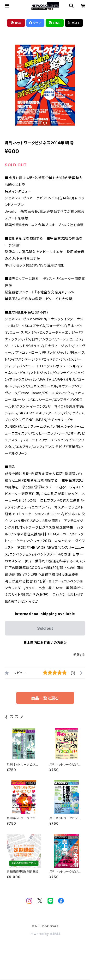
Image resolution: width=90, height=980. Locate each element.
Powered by (45, 934)
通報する (79, 655)
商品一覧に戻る (45, 698)
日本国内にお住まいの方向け (45, 643)
